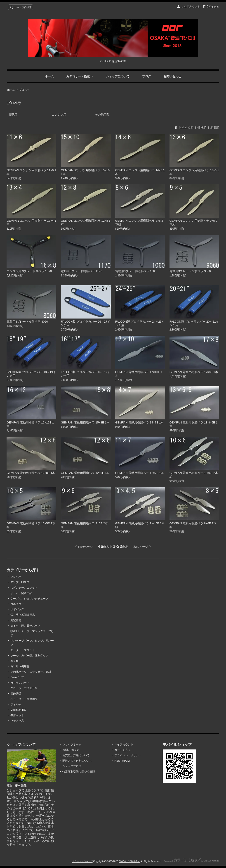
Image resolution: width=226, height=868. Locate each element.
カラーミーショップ (82, 861)
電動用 (13, 115)
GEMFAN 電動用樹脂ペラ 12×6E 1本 (85, 473)
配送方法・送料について (77, 761)
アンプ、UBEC (20, 582)
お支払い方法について (76, 755)
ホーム (49, 76)
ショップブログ (72, 766)
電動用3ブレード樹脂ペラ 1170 (81, 271)
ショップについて (118, 76)
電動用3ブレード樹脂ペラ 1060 (136, 271)
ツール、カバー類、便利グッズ (29, 656)
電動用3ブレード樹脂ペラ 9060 (190, 271)
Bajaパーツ (17, 677)
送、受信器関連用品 (23, 615)
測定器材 (16, 620)
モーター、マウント (23, 650)
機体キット (17, 715)
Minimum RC (18, 710)
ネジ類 (14, 661)
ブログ (147, 76)
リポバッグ (17, 609)
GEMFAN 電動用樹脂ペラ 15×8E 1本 (85, 422)
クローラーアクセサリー (25, 688)
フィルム (16, 704)
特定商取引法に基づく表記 (79, 772)
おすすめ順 (186, 127)
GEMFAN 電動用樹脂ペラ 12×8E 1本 (31, 473)
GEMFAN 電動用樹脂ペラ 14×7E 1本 (140, 422)
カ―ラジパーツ (20, 683)
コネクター (17, 604)
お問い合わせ (172, 76)
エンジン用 (59, 115)
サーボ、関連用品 (21, 593)
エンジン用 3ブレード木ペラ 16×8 (29, 271)
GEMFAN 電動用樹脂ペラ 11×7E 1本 (140, 473)
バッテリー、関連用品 (24, 699)
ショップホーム (72, 744)
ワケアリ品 (17, 721)
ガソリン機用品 (20, 666)
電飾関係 (16, 694)
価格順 (202, 127)
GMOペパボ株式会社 (129, 861)
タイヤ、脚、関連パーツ (25, 626)
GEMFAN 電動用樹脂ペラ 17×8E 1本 (194, 372)
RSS (117, 761)
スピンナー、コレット (24, 588)
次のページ (141, 547)
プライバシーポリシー (128, 755)
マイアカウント (191, 7)
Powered (192, 861)
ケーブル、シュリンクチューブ (29, 599)
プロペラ (24, 90)
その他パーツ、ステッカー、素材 (31, 672)
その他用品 (102, 115)
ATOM (126, 761)
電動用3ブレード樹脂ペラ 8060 (27, 322)
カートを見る (122, 750)
